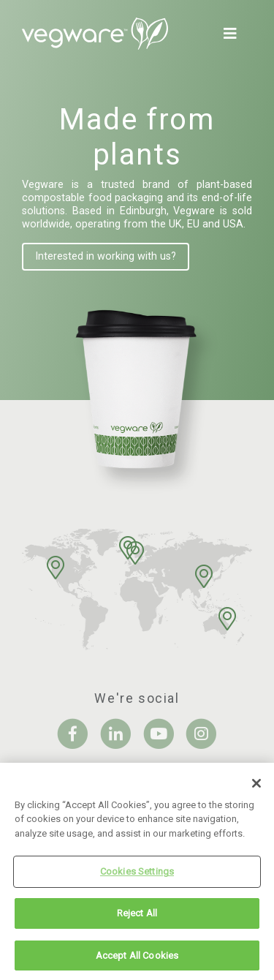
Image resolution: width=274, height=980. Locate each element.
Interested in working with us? (106, 256)
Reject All (137, 916)
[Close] (256, 786)
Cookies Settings (137, 874)
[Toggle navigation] (233, 34)
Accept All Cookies (137, 958)
